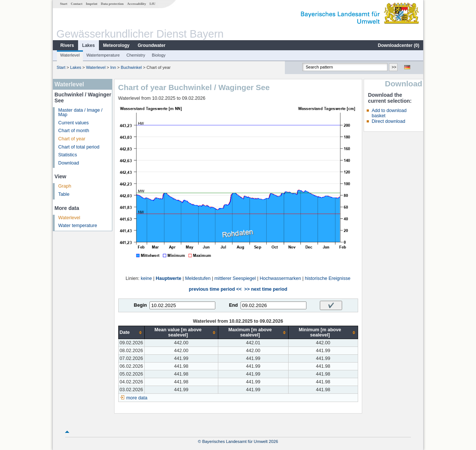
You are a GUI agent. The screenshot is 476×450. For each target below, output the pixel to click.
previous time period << (215, 289)
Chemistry (136, 55)
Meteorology (116, 45)
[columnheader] (131, 333)
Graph (65, 186)
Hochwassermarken (280, 278)
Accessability (137, 4)
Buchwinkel (131, 67)
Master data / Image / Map (81, 113)
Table (64, 194)
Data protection (112, 4)
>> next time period (266, 289)
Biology (159, 55)
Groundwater (152, 45)
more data (137, 398)
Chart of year (72, 139)
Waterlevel (70, 55)
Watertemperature (103, 55)
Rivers (67, 45)
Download (69, 163)
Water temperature (78, 226)
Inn (113, 67)
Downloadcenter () (398, 45)
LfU (152, 4)
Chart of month (74, 131)
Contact (76, 4)
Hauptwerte (169, 278)
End (234, 305)
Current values (74, 123)
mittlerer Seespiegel (235, 278)
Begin (140, 305)
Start (64, 4)
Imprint (92, 4)
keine (146, 278)
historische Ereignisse (328, 278)
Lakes (89, 45)
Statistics (68, 155)
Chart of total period (79, 147)
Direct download (388, 121)
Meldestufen (198, 278)
